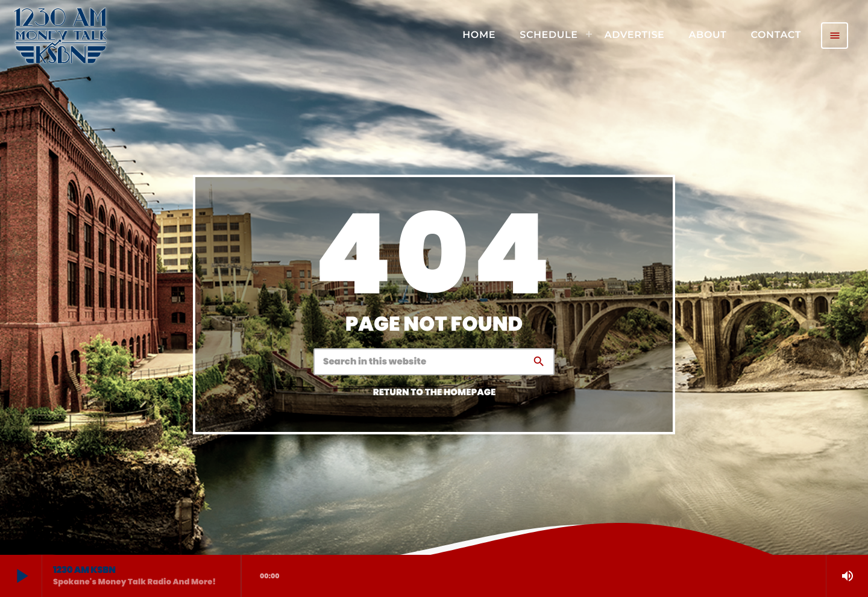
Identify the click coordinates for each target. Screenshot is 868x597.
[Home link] (60, 36)
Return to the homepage (435, 392)
